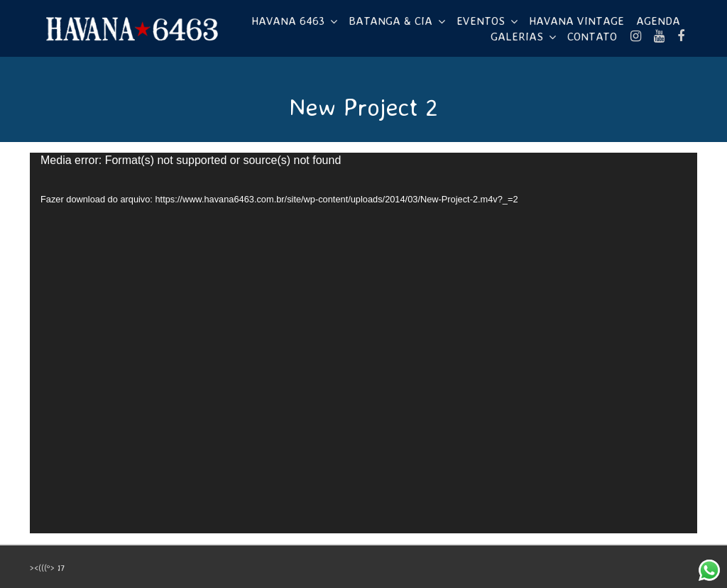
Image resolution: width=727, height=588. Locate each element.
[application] (363, 343)
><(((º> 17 (47, 568)
